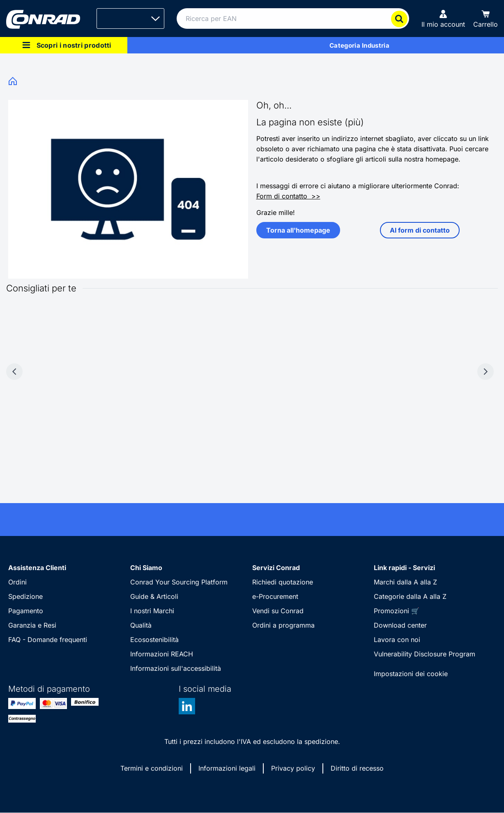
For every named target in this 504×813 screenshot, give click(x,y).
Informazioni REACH (162, 654)
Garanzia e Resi (32, 625)
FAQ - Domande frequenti (48, 640)
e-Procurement (275, 596)
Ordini (17, 582)
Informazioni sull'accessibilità (176, 668)
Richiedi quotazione (283, 582)
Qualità (141, 625)
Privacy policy (293, 768)
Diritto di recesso (357, 768)
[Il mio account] (443, 18)
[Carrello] (486, 18)
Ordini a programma (283, 625)
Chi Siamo (146, 568)
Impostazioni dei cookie (411, 674)
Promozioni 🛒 (397, 611)
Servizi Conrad (276, 568)
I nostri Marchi (152, 611)
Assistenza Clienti (37, 568)
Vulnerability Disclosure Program (425, 654)
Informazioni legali (227, 768)
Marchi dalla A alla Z (405, 582)
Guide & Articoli (154, 596)
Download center (400, 625)
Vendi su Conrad (278, 611)
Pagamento (26, 611)
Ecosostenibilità (154, 640)
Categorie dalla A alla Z (410, 596)
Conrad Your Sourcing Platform (179, 582)
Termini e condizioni (152, 768)
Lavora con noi (397, 640)
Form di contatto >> (288, 196)
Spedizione (25, 596)
